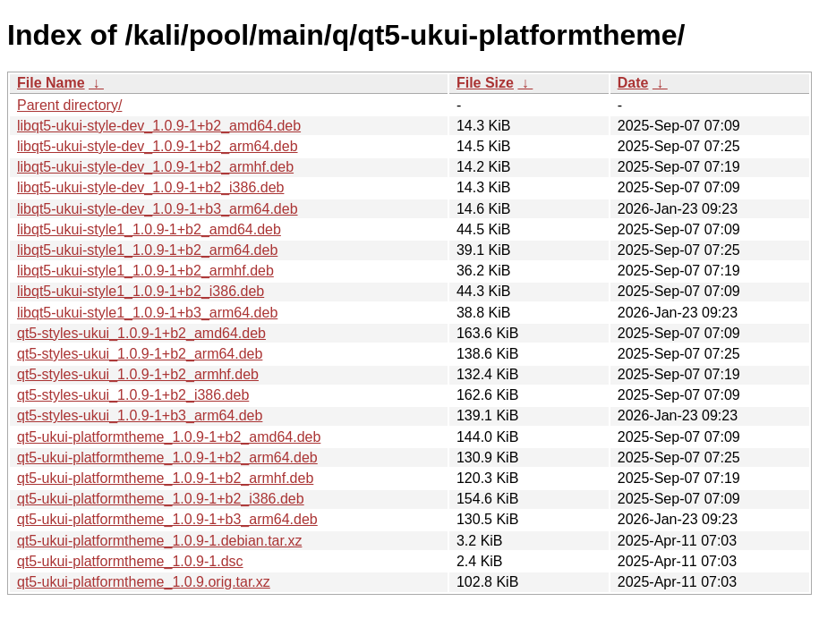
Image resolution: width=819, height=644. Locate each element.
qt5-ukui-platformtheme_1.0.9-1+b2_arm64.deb (167, 458)
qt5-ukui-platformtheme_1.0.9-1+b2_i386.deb (161, 499)
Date (633, 83)
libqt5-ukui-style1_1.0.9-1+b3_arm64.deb (147, 313)
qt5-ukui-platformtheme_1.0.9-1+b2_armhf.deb (165, 478)
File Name (51, 83)
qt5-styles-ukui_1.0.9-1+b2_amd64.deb (141, 333)
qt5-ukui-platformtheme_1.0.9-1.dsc (130, 561)
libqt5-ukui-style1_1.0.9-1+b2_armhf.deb (145, 271)
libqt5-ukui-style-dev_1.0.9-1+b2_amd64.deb (159, 126)
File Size (485, 83)
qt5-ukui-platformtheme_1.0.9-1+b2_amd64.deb (169, 437)
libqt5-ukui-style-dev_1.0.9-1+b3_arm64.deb (158, 209)
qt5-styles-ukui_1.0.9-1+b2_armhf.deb (138, 374)
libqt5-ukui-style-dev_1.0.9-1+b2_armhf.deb (155, 167)
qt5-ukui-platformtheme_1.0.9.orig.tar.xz (144, 582)
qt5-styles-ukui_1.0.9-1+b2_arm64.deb (140, 354)
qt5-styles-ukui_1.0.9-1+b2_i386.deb (133, 395)
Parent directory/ (69, 105)
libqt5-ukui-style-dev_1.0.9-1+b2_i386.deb (150, 187)
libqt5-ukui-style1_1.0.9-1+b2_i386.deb (141, 291)
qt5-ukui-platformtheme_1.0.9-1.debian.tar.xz (159, 541)
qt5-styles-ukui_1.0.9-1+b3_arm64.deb (140, 415)
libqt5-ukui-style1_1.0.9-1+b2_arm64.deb (147, 250)
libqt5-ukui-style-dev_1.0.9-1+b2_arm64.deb (158, 146)
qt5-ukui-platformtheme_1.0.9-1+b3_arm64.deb (167, 519)
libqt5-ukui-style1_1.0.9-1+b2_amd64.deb (149, 229)
